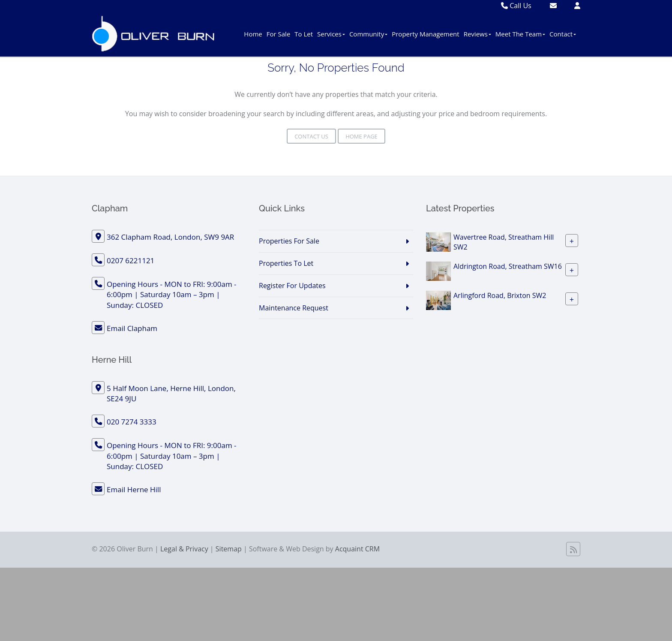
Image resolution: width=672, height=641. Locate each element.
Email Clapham (132, 328)
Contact (563, 34)
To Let (304, 34)
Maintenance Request (294, 308)
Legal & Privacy (184, 549)
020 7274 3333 (132, 422)
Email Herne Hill (134, 489)
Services (331, 34)
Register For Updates (292, 286)
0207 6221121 (130, 260)
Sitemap (229, 549)
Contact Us (311, 136)
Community (368, 34)
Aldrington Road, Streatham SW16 (508, 266)
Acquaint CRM (357, 549)
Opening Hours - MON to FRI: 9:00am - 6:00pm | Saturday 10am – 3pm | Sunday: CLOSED (172, 295)
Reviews (477, 34)
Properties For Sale (289, 241)
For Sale (279, 34)
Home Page (361, 136)
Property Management (425, 34)
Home (253, 34)
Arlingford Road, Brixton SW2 (500, 295)
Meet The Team (520, 34)
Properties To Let (286, 263)
